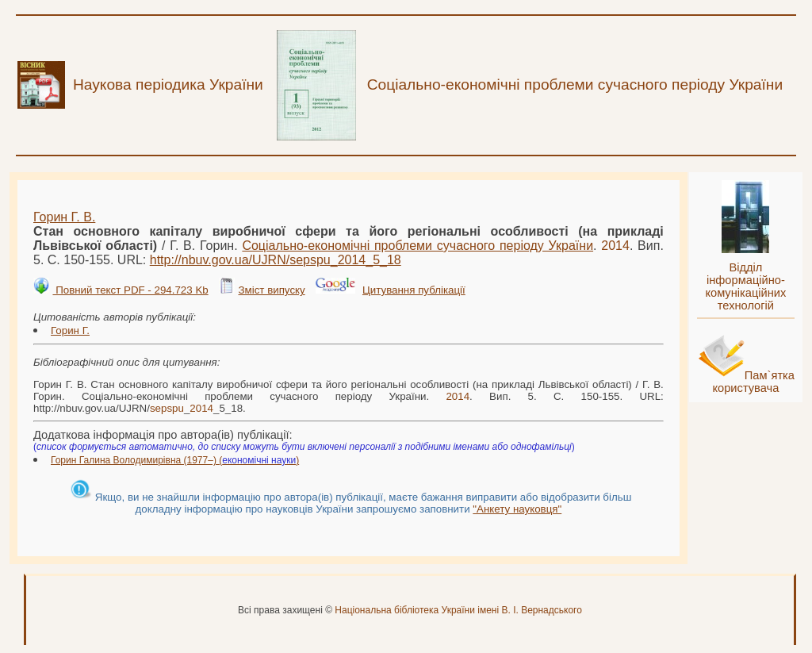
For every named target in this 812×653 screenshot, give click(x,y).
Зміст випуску (271, 290)
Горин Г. (70, 330)
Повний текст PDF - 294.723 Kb (130, 290)
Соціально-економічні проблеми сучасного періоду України (417, 246)
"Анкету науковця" (517, 509)
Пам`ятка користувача (753, 382)
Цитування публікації (414, 290)
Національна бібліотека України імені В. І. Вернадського (458, 610)
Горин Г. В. (64, 217)
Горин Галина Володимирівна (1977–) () (175, 460)
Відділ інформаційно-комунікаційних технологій (745, 286)
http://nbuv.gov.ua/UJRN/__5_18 (276, 260)
